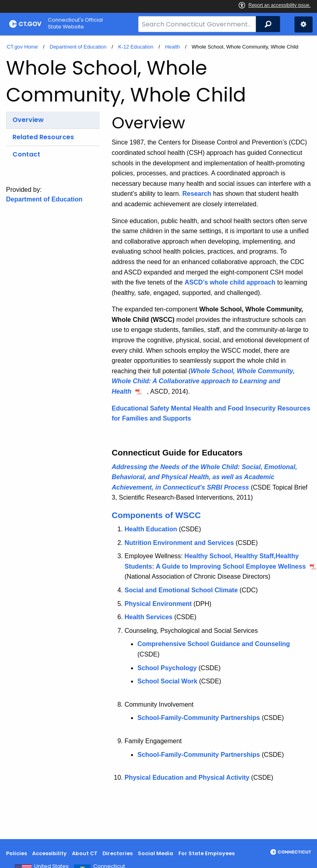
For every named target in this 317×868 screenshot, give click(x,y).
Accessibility (49, 853)
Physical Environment (158, 604)
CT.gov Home (22, 47)
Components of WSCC (156, 515)
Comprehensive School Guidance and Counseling (214, 644)
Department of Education (78, 47)
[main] (158, 437)
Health (173, 47)
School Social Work (167, 681)
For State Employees (207, 853)
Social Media (155, 853)
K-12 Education (136, 47)
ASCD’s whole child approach (230, 282)
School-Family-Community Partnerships (199, 718)
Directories (118, 853)
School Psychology (167, 668)
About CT (85, 853)
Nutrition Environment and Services (179, 543)
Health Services (148, 617)
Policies (16, 853)
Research (197, 194)
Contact (26, 154)
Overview (28, 120)
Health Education (151, 529)
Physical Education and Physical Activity (187, 778)
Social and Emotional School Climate (181, 590)
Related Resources (43, 137)
